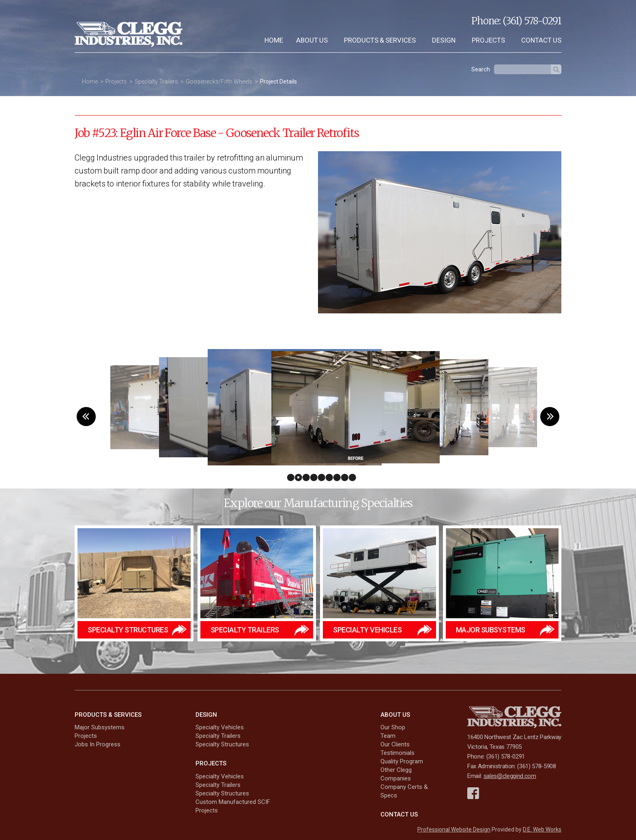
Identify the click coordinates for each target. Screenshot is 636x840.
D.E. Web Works (542, 829)
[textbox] (522, 69)
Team (388, 736)
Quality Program (402, 761)
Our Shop (393, 727)
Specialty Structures (222, 744)
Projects (488, 40)
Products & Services (380, 40)
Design (444, 40)
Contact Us (541, 40)
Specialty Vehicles (220, 727)
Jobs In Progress (98, 744)
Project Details (278, 81)
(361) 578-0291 (532, 21)
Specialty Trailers (156, 81)
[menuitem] (274, 40)
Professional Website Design (454, 829)
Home (274, 40)
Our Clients (395, 744)
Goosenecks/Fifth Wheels (219, 81)
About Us (312, 40)
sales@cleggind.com (510, 776)
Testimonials (397, 753)
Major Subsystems (100, 727)
